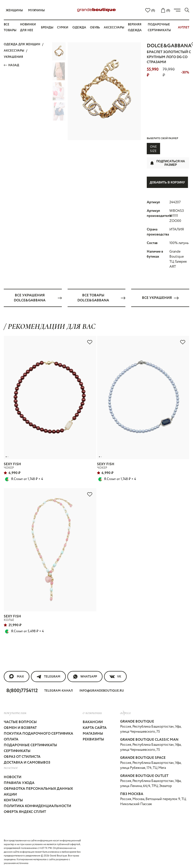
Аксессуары (114, 28)
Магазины (93, 733)
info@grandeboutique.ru (102, 689)
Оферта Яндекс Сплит (25, 811)
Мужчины (36, 10)
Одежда (79, 28)
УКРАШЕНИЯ (13, 57)
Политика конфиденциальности (37, 805)
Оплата (11, 738)
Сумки (63, 28)
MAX (17, 675)
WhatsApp (85, 675)
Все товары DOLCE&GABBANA (101, 297)
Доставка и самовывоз (27, 762)
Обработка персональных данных (38, 787)
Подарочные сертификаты (30, 744)
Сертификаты (17, 750)
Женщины (14, 10)
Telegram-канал (59, 689)
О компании (92, 711)
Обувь (95, 28)
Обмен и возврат (20, 727)
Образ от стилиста (22, 756)
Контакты (13, 799)
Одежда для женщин (22, 44)
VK (115, 675)
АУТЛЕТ (184, 28)
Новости (13, 776)
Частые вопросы (20, 721)
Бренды (47, 28)
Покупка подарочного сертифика (38, 733)
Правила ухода (19, 782)
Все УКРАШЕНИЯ (160, 297)
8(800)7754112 (22, 689)
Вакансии (93, 721)
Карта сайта (95, 727)
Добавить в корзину (167, 182)
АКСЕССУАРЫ (14, 51)
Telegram (48, 675)
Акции (10, 793)
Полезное (11, 766)
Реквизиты (93, 738)
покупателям (15, 711)
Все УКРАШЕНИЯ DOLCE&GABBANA (38, 297)
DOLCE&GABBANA (169, 46)
